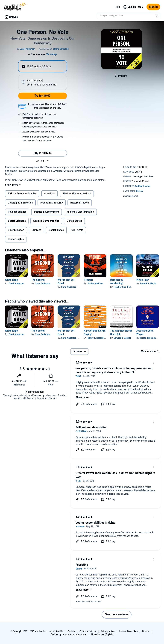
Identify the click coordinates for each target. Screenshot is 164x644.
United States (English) (102, 634)
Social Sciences (17, 221)
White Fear (143, 280)
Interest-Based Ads (128, 631)
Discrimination (16, 230)
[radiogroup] (42, 75)
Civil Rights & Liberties (20, 203)
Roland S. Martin (148, 284)
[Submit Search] (157, 16)
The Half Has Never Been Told (121, 333)
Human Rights (16, 239)
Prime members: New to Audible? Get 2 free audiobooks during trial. (47, 106)
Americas (50, 194)
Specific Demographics (46, 221)
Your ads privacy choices (75, 634)
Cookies (54, 634)
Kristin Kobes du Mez (150, 338)
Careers (71, 631)
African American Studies (22, 194)
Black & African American (77, 194)
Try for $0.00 (42, 96)
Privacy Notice (108, 631)
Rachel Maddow (95, 284)
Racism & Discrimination (80, 212)
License (146, 631)
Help (117, 7)
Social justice (56, 230)
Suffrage (37, 230)
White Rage (11, 280)
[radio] (42, 66)
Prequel (88, 280)
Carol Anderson (16, 284)
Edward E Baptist (122, 338)
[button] (38, 161)
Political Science (17, 212)
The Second (38, 280)
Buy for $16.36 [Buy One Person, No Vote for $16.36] (42, 153)
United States (74, 221)
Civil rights (77, 230)
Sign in (153, 7)
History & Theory (80, 203)
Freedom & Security (52, 203)
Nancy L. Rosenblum (98, 338)
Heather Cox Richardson (126, 287)
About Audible (56, 631)
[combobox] (129, 16)
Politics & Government (47, 212)
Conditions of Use (88, 631)
